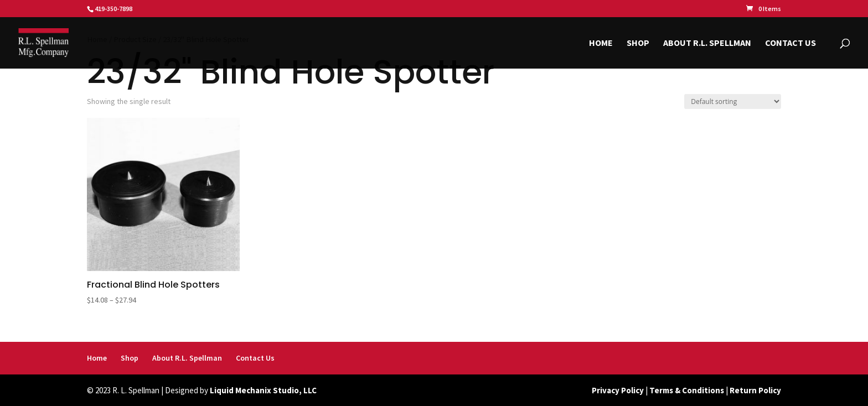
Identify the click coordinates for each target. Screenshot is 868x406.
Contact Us (790, 43)
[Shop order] (733, 101)
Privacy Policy (618, 390)
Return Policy (755, 390)
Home (601, 43)
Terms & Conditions (687, 390)
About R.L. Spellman (707, 43)
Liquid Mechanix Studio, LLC (263, 390)
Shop (638, 43)
